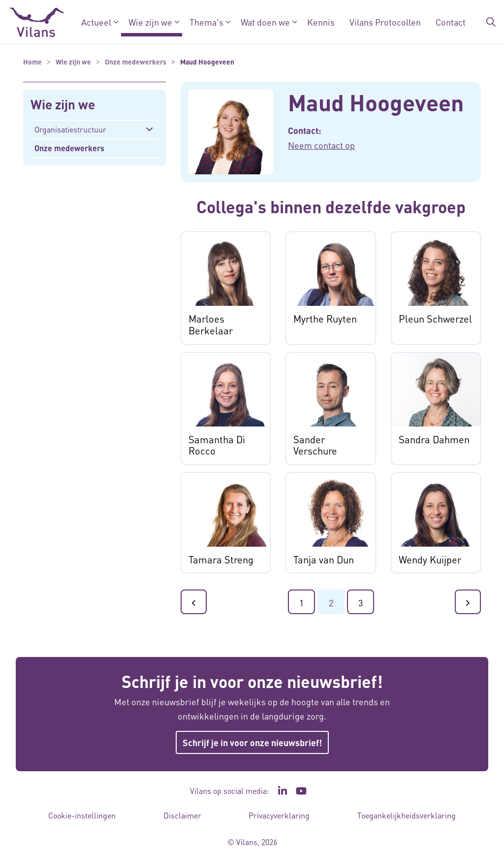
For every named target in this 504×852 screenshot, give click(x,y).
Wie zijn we (150, 22)
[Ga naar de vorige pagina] (194, 602)
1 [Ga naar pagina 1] (301, 603)
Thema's (206, 22)
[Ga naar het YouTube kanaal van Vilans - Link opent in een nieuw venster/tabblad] (301, 791)
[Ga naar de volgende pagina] (468, 602)
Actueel (96, 22)
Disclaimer (182, 815)
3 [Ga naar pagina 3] (361, 603)
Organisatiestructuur (70, 129)
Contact (451, 22)
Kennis (321, 22)
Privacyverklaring (279, 815)
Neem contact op (321, 145)
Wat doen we (265, 22)
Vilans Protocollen (385, 22)
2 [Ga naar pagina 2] (331, 603)
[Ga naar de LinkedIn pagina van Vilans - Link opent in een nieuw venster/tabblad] (283, 791)
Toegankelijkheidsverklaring (407, 815)
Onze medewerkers (69, 148)
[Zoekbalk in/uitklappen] (491, 22)
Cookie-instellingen (82, 815)
